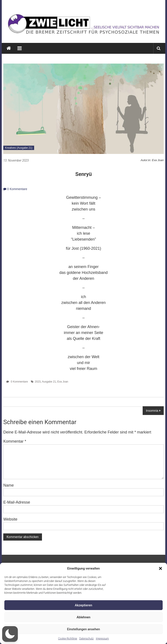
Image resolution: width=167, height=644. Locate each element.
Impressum (102, 639)
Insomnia (152, 411)
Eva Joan (63, 382)
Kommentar (15, 441)
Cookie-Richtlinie (68, 639)
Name (8, 485)
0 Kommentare (15, 189)
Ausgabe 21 (49, 382)
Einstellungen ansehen (83, 629)
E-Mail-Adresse (17, 502)
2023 (38, 382)
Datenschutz (87, 639)
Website (10, 519)
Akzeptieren (83, 605)
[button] (160, 568)
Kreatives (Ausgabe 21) (19, 148)
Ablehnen (83, 617)
